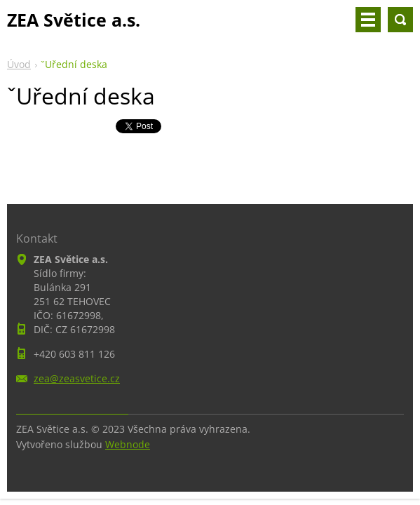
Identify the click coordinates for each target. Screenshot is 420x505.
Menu (368, 20)
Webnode (128, 444)
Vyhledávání (400, 20)
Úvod (19, 64)
